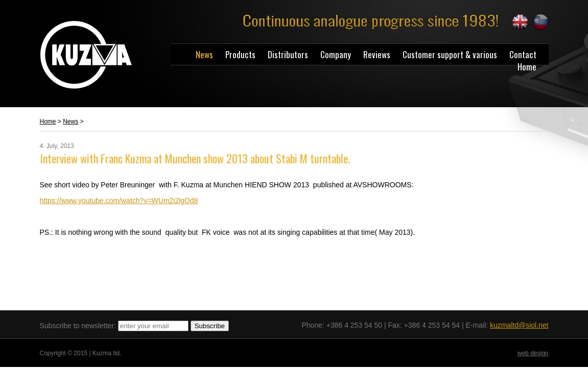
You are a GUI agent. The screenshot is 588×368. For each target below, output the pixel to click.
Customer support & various (450, 54)
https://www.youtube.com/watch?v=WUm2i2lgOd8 (119, 201)
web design (533, 353)
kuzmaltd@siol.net (519, 325)
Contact (523, 54)
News (204, 54)
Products (240, 54)
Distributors (288, 54)
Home (527, 67)
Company (336, 54)
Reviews (377, 54)
